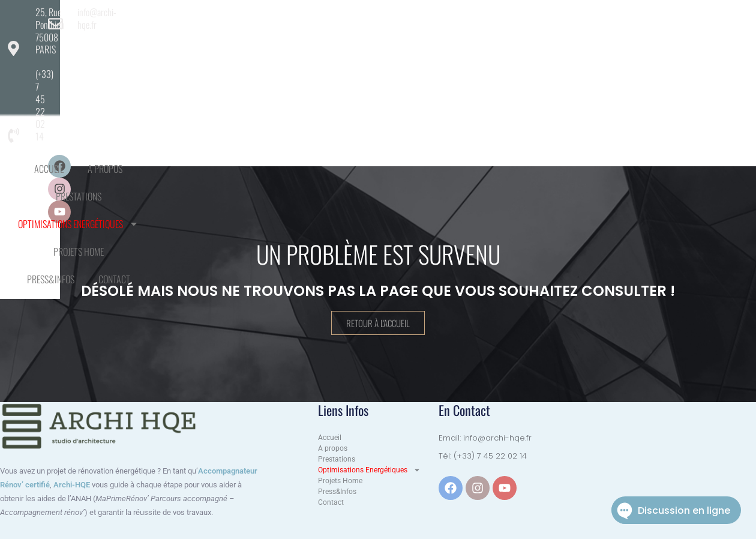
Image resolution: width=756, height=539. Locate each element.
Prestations (289, 47)
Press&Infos (578, 47)
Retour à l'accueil (378, 324)
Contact (378, 74)
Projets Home (505, 47)
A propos (224, 47)
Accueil (168, 47)
